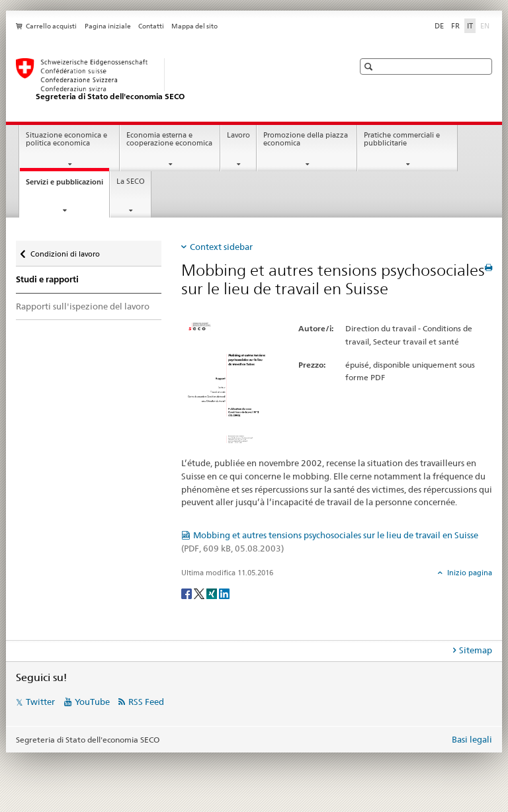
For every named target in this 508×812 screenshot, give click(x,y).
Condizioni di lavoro (65, 251)
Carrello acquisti (51, 26)
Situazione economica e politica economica (66, 140)
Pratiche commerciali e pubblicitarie (402, 140)
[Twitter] (200, 593)
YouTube (92, 702)
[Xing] (213, 593)
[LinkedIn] (224, 593)
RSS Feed (146, 702)
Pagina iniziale (108, 26)
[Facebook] (188, 593)
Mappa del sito (194, 26)
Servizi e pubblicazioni (67, 185)
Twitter (40, 702)
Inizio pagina (469, 573)
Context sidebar (221, 247)
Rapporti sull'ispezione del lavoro (83, 306)
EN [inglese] (486, 25)
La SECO (131, 182)
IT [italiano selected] (470, 26)
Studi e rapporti (47, 279)
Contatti (151, 26)
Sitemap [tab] (476, 650)
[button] (370, 66)
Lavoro (238, 135)
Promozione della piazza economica (306, 140)
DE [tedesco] (439, 26)
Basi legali (472, 739)
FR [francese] (455, 26)
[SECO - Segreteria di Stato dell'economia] (171, 80)
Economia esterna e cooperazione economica (169, 140)
